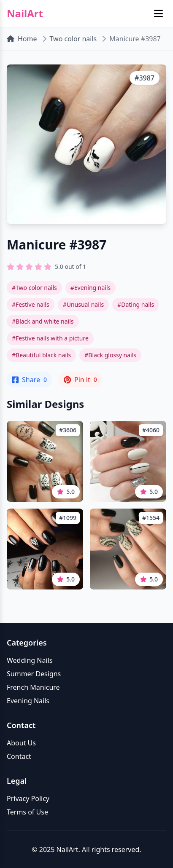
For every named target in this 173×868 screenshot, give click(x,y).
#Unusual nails (83, 304)
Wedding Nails (30, 660)
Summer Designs (34, 674)
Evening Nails (28, 701)
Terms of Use (27, 812)
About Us (21, 743)
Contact (19, 756)
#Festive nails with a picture (50, 338)
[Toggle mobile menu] (158, 13)
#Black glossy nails (110, 355)
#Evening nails (91, 288)
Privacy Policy (28, 798)
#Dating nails (136, 304)
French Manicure (33, 687)
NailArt (25, 13)
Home (22, 39)
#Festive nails (31, 304)
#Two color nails (34, 288)
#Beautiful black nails (41, 355)
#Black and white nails (43, 321)
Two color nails (73, 39)
